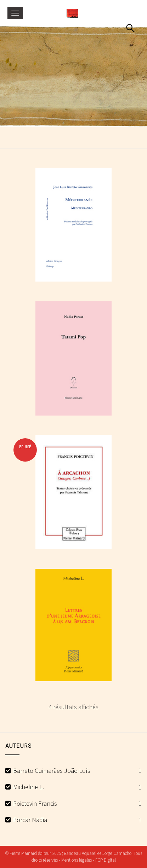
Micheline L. (29, 787)
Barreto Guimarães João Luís (52, 771)
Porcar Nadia (30, 820)
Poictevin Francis (35, 803)
